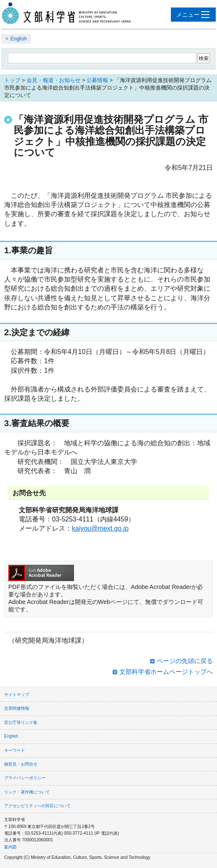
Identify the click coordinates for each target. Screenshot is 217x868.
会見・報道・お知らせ (54, 80)
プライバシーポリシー (25, 778)
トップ (12, 80)
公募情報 (97, 80)
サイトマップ (17, 695)
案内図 (10, 847)
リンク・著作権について (27, 792)
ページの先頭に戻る (185, 661)
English (18, 39)
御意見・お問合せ (21, 764)
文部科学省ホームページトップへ (166, 672)
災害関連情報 (17, 708)
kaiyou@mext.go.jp (100, 528)
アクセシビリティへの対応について (37, 806)
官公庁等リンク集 (21, 722)
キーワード (15, 750)
